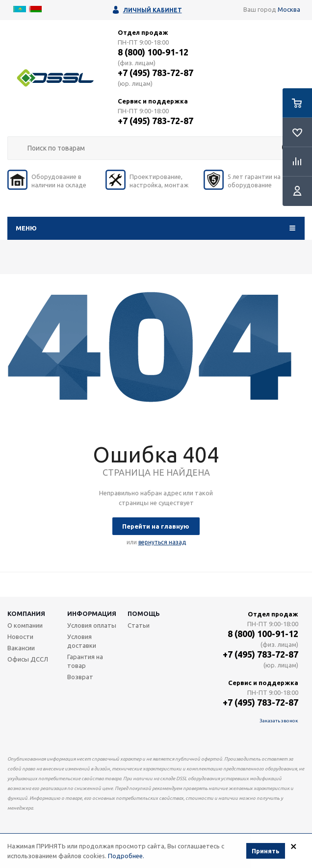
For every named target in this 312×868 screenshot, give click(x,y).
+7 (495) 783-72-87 (156, 73)
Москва (289, 9)
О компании (25, 625)
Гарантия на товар (85, 661)
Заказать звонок (279, 721)
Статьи (139, 625)
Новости (20, 637)
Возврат (80, 677)
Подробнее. (126, 857)
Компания (26, 613)
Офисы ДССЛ (28, 659)
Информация (92, 613)
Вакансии (21, 648)
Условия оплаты (92, 625)
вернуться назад (162, 542)
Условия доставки (82, 641)
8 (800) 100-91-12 (153, 52)
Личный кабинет (153, 10)
